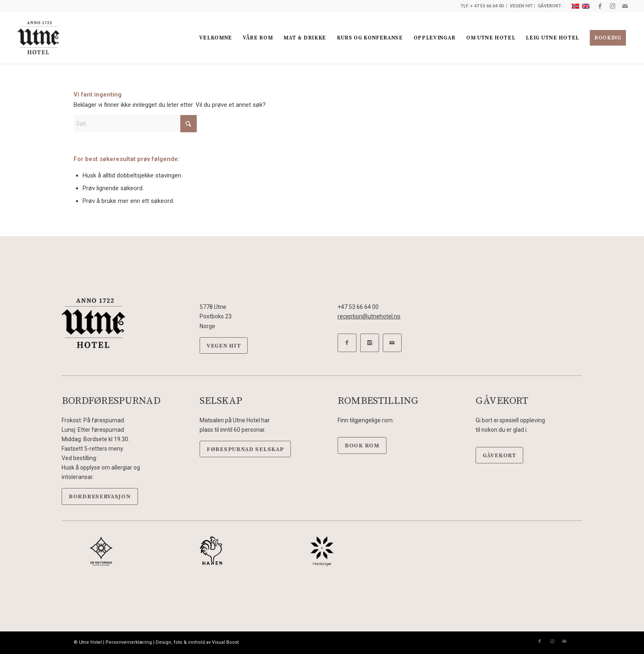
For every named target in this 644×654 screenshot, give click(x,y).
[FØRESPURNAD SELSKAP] (245, 449)
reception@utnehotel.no (369, 316)
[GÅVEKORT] (499, 455)
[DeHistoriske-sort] (101, 551)
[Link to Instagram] (613, 6)
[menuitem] (216, 38)
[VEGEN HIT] (224, 346)
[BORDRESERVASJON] (100, 496)
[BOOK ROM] (362, 446)
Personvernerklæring (129, 642)
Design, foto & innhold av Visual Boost (197, 642)
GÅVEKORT (549, 6)
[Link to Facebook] (600, 6)
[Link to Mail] (625, 6)
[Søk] (135, 124)
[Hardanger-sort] (322, 551)
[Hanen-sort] (212, 551)
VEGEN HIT (521, 6)
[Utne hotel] (38, 38)
